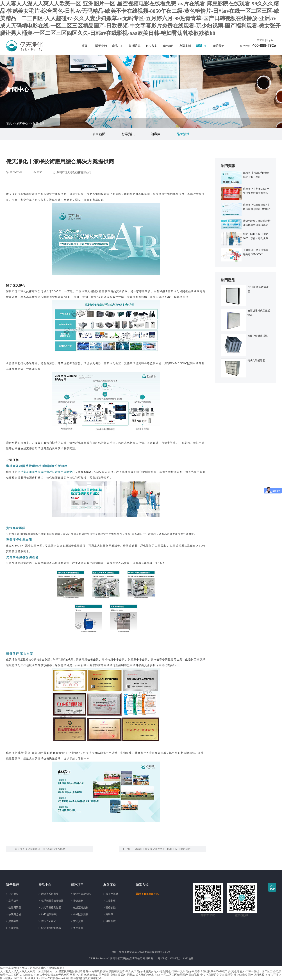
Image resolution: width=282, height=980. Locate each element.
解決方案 (151, 46)
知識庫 (156, 134)
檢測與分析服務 (81, 894)
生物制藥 (109, 901)
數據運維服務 (80, 908)
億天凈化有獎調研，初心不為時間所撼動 (42, 849)
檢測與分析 (14, 914)
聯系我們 (219, 46)
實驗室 (108, 914)
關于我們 (101, 46)
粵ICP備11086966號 (169, 958)
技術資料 (77, 921)
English (270, 40)
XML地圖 (188, 958)
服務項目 (168, 46)
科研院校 (109, 921)
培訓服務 (77, 901)
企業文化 (12, 928)
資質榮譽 (12, 921)
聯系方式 (142, 885)
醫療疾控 (109, 908)
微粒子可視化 (47, 921)
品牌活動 (38, 123)
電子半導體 (111, 894)
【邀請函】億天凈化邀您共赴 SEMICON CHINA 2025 (162, 849)
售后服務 (77, 928)
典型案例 (185, 46)
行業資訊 (128, 134)
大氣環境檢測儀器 (50, 908)
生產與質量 (14, 908)
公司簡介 (12, 894)
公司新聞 (99, 134)
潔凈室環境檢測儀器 (51, 901)
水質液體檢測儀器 (50, 928)
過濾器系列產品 (48, 894)
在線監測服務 (80, 914)
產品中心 (118, 46)
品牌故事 (12, 901)
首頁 (84, 46)
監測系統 (135, 46)
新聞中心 (202, 46)
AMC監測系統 (48, 914)
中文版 (261, 40)
